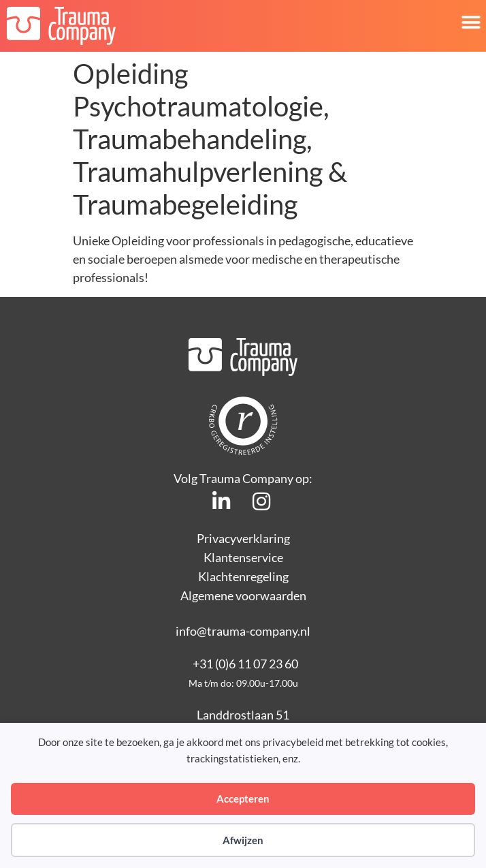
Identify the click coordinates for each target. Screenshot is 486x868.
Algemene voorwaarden (243, 595)
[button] (471, 22)
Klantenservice (243, 557)
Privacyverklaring (243, 538)
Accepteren (243, 799)
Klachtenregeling (243, 576)
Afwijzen (243, 840)
